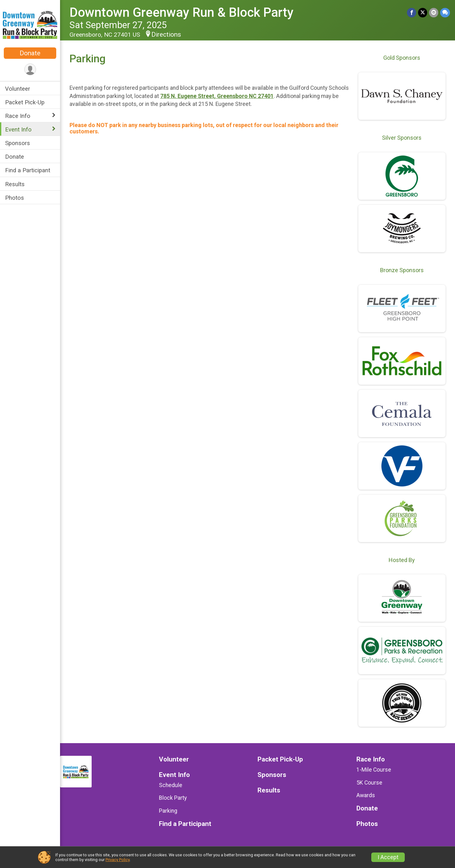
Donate (30, 53)
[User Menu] (30, 69)
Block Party (173, 798)
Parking (168, 811)
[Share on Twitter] (423, 12)
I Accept (388, 857)
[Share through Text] (445, 12)
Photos (15, 198)
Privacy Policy (118, 860)
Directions (166, 34)
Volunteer (18, 89)
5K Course (369, 783)
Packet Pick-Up (25, 102)
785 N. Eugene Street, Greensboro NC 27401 (217, 96)
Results (15, 184)
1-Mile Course (374, 770)
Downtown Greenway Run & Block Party (182, 12)
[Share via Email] (434, 12)
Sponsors (18, 143)
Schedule (171, 785)
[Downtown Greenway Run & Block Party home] (30, 24)
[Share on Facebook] (412, 12)
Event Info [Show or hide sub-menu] (18, 129)
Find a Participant (28, 170)
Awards (366, 795)
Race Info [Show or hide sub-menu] (18, 116)
